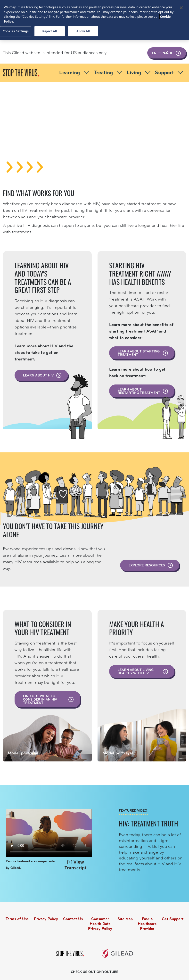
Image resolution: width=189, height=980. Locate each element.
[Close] (181, 8)
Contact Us (73, 919)
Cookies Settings (16, 31)
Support (170, 73)
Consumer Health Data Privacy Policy (100, 924)
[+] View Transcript (76, 865)
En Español (167, 53)
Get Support (173, 919)
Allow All (83, 31)
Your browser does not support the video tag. (49, 833)
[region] (94, 20)
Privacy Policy (46, 919)
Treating (109, 73)
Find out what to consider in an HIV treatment (49, 700)
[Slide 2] (95, 158)
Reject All (50, 31)
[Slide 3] (103, 158)
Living (139, 73)
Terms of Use (17, 919)
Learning (75, 73)
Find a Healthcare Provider (147, 924)
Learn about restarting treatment (143, 391)
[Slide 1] (86, 158)
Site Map (125, 919)
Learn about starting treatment (143, 353)
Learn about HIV (42, 376)
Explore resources (151, 565)
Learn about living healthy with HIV (143, 672)
